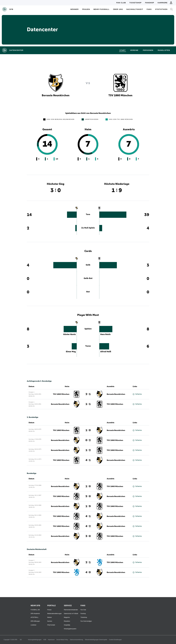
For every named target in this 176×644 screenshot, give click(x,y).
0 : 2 (88, 440)
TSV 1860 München (61, 394)
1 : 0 (88, 430)
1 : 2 (88, 450)
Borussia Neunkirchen (116, 394)
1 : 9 (88, 506)
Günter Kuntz (69, 334)
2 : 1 (88, 394)
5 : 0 (88, 496)
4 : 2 (88, 526)
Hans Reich (105, 334)
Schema (137, 394)
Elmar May (71, 352)
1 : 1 (88, 404)
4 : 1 (88, 460)
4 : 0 (88, 572)
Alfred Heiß (106, 352)
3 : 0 (88, 536)
